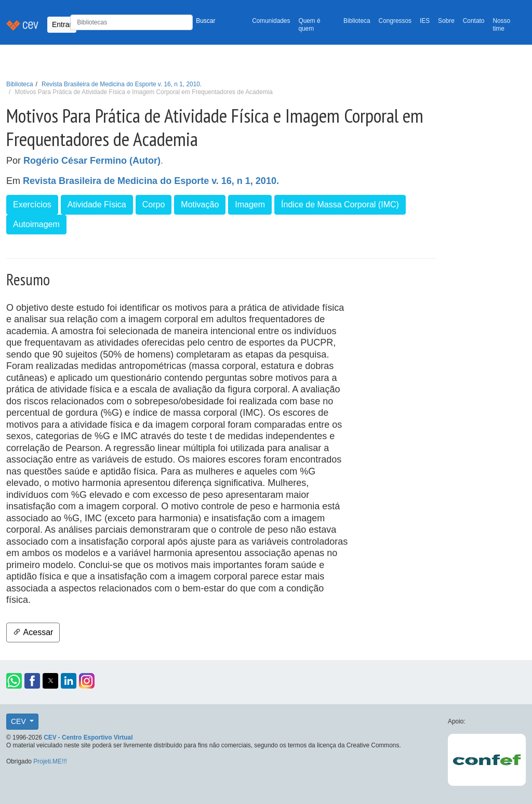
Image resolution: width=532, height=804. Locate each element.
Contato (474, 21)
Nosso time (501, 25)
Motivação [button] (200, 205)
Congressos (395, 21)
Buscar (205, 21)
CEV (19, 721)
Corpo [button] (154, 205)
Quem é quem (309, 25)
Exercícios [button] (32, 205)
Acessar (33, 632)
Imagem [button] (250, 205)
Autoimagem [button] (36, 224)
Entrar (62, 24)
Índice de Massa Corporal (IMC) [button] (340, 205)
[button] (14, 681)
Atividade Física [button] (97, 205)
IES (425, 21)
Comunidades (271, 21)
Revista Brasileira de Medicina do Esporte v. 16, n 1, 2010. (122, 84)
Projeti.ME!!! (50, 761)
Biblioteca (357, 21)
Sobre (446, 21)
